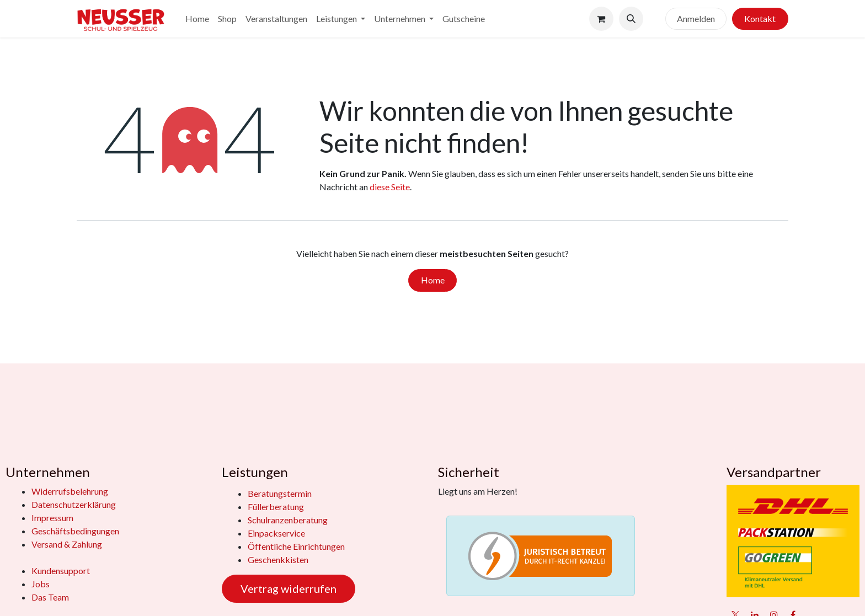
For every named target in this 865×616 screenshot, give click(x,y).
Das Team (50, 597)
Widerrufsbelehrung (70, 491)
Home (433, 280)
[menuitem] (197, 19)
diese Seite (390, 187)
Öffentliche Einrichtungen (296, 546)
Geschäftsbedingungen (75, 531)
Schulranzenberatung (288, 520)
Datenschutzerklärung (74, 504)
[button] (631, 19)
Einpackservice (276, 533)
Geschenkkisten (278, 559)
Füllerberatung (276, 507)
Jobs (41, 584)
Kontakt (760, 18)
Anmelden (696, 18)
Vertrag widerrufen (289, 588)
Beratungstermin (280, 493)
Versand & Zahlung (67, 544)
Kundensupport (61, 571)
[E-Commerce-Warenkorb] (601, 19)
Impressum (52, 518)
